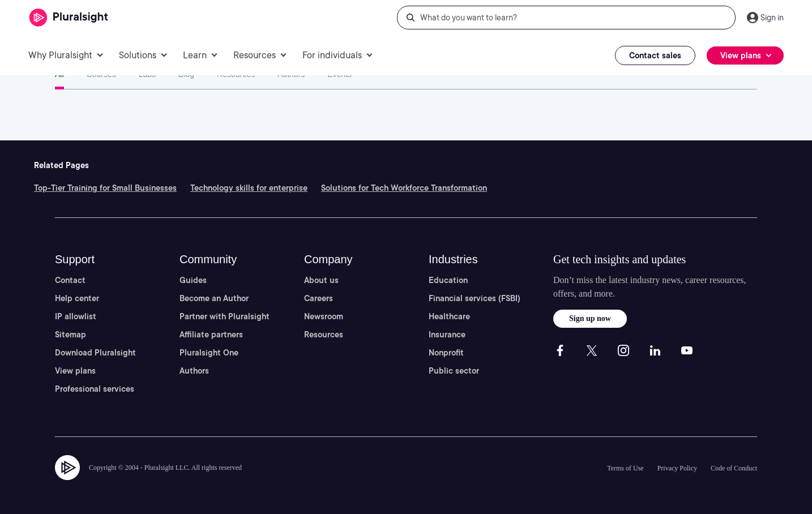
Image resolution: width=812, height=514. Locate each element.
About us (321, 280)
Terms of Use (625, 468)
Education (448, 280)
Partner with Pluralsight (225, 316)
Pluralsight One (209, 353)
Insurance (447, 335)
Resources (236, 74)
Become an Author (214, 298)
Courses (101, 74)
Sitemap (70, 335)
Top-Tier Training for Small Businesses (105, 188)
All (59, 74)
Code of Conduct (734, 468)
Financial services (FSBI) (475, 298)
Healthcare (449, 316)
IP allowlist (76, 316)
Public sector (454, 371)
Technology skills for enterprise (249, 188)
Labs (147, 74)
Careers (319, 298)
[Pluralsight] (69, 18)
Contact (70, 280)
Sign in (772, 18)
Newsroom (324, 316)
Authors (291, 74)
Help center (77, 298)
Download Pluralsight (95, 353)
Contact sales (655, 55)
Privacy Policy (677, 468)
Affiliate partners (211, 335)
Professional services (95, 389)
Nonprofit (446, 353)
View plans (75, 371)
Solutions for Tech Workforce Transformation (404, 188)
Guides (193, 280)
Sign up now (590, 318)
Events (339, 74)
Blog (186, 74)
